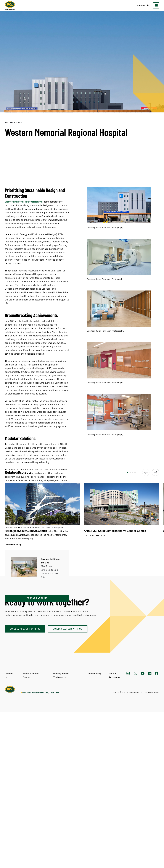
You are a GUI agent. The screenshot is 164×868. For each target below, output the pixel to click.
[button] (128, 629)
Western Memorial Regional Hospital (24, 202)
